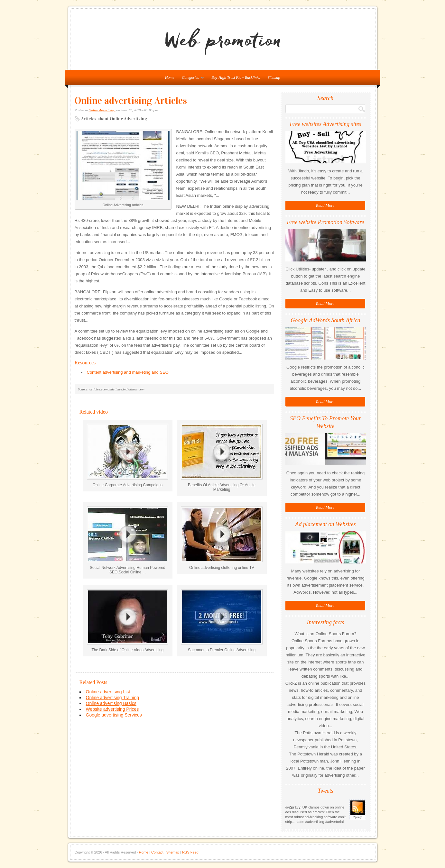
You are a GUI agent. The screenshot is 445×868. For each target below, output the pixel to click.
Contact (157, 852)
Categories (191, 79)
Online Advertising (102, 110)
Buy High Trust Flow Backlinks (236, 78)
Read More (325, 205)
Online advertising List (108, 692)
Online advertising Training (113, 698)
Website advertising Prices (112, 709)
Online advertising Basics (111, 703)
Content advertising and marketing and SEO (128, 372)
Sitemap (274, 78)
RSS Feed (190, 852)
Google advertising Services (114, 715)
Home (144, 852)
